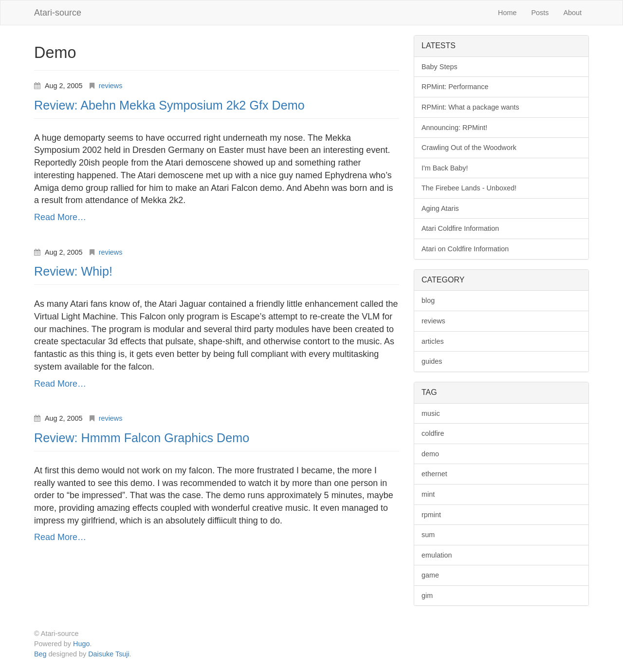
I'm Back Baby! (445, 168)
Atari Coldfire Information (460, 228)
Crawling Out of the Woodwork (469, 148)
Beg (40, 654)
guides (432, 361)
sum (428, 535)
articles (433, 341)
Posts (540, 13)
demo (430, 454)
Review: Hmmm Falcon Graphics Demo (142, 438)
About (572, 13)
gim (427, 596)
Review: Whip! (73, 271)
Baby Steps (440, 67)
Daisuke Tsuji (109, 654)
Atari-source (58, 13)
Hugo (81, 644)
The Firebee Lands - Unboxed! (469, 188)
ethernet (434, 474)
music (431, 413)
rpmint (431, 515)
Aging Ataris (440, 208)
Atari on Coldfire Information (465, 249)
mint (428, 494)
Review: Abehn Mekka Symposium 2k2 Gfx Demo (169, 105)
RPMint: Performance (455, 87)
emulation (437, 555)
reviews (111, 86)
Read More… (60, 217)
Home (507, 13)
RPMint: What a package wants (470, 107)
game (430, 575)
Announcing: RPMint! (454, 128)
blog (428, 300)
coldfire (433, 433)
